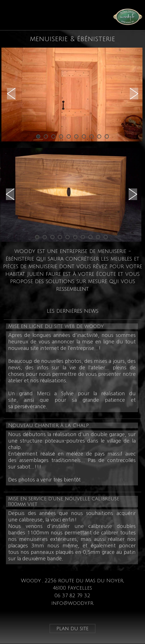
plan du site (72, 629)
